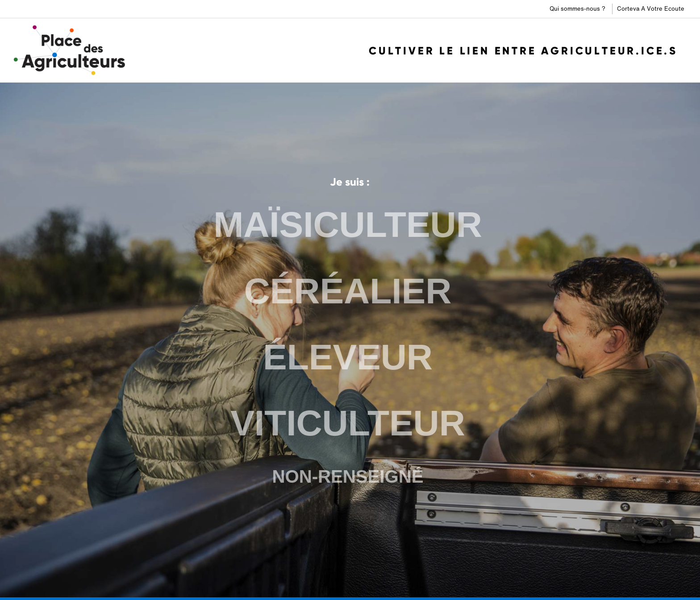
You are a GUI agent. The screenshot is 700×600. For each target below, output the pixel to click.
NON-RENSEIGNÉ (348, 475)
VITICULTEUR (348, 421)
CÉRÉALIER (348, 292)
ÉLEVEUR (348, 357)
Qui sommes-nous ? (577, 9)
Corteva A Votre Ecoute (651, 9)
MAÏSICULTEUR (348, 226)
